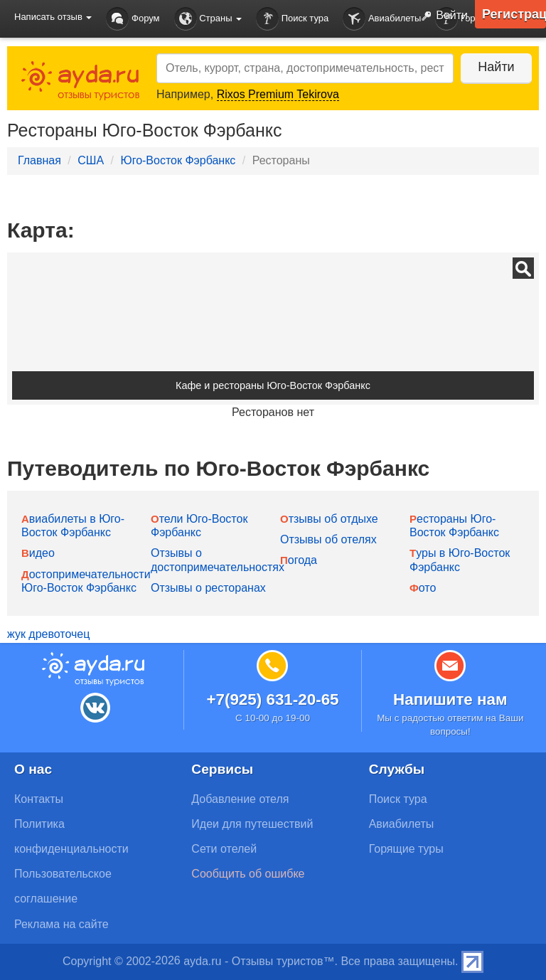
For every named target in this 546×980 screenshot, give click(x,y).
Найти (496, 67)
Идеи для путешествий (252, 824)
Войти (441, 16)
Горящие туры (406, 849)
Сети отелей (224, 849)
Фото (423, 588)
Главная (39, 160)
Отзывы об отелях (328, 539)
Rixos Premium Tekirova (278, 94)
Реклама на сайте (61, 924)
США (91, 160)
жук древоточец (48, 634)
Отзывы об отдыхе (329, 519)
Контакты (39, 799)
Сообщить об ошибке (248, 874)
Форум (133, 19)
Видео (38, 553)
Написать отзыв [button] (53, 17)
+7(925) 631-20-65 (272, 699)
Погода (299, 560)
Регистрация (514, 14)
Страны (208, 19)
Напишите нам (450, 699)
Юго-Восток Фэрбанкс (178, 160)
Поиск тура (292, 19)
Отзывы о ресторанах (208, 588)
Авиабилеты (382, 19)
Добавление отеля (240, 799)
